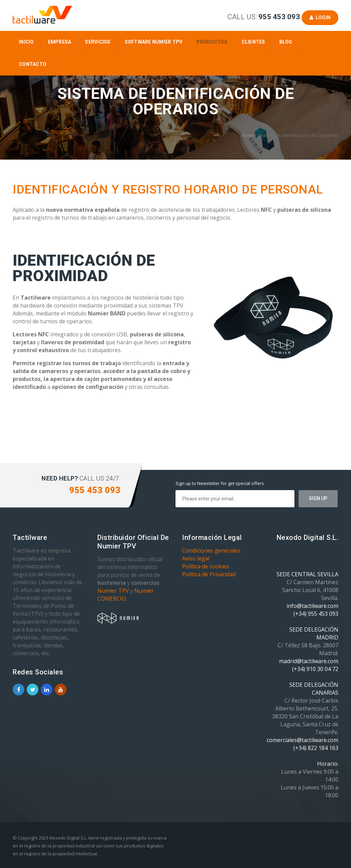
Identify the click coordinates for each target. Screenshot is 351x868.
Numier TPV (113, 591)
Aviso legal (196, 558)
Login (320, 18)
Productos (212, 42)
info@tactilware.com (312, 606)
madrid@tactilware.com (309, 661)
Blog (286, 42)
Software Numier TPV (154, 42)
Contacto (33, 64)
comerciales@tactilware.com (302, 740)
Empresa (60, 42)
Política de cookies (205, 566)
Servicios (98, 42)
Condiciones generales (211, 551)
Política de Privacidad (209, 574)
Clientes (253, 42)
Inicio (26, 42)
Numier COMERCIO (126, 595)
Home (247, 135)
